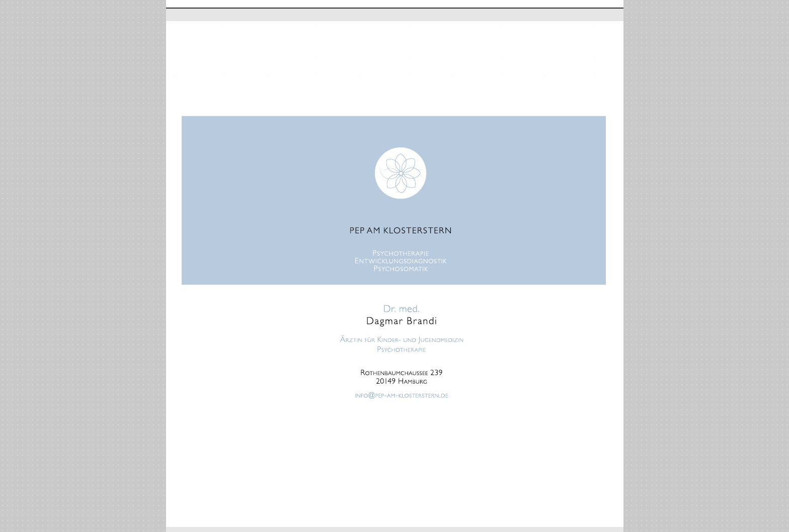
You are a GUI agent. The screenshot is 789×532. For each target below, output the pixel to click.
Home (176, 14)
